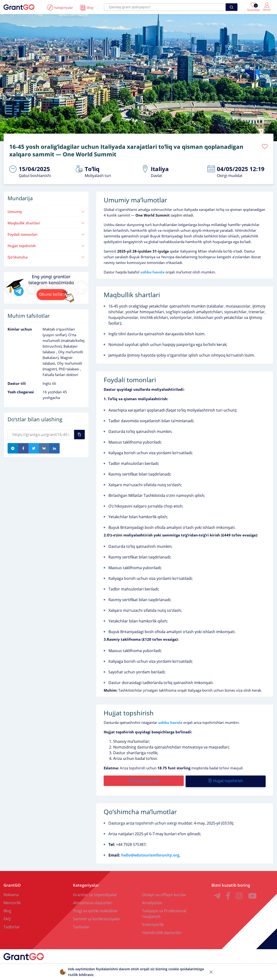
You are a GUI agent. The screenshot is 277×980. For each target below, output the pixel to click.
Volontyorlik (153, 923)
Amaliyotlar (152, 901)
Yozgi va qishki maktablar (95, 909)
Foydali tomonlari (46, 234)
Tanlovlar (81, 925)
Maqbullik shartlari (46, 222)
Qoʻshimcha (46, 256)
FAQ (7, 917)
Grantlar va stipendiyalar (95, 893)
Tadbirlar (12, 925)
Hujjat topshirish (46, 245)
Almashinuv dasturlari (93, 901)
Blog (7, 909)
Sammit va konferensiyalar (97, 917)
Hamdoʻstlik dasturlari (162, 931)
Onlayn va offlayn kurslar (164, 893)
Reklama (11, 893)
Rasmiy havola (144, 780)
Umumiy (46, 211)
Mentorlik (12, 901)
